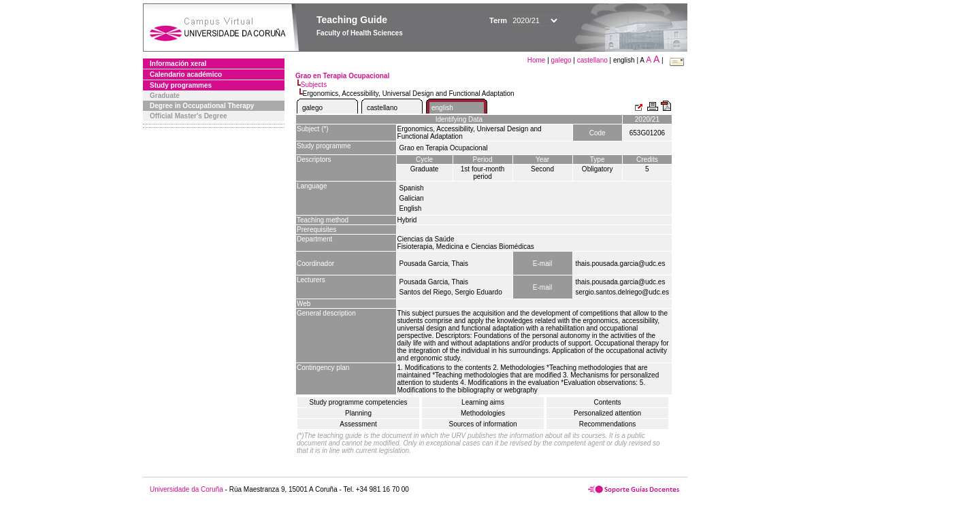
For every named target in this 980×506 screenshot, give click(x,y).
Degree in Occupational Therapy (202, 106)
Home (537, 60)
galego (561, 60)
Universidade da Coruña (186, 489)
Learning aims (483, 402)
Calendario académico (186, 74)
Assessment (358, 424)
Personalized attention (607, 413)
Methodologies (483, 413)
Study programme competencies (359, 402)
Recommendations (607, 424)
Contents (607, 402)
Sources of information (483, 424)
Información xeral (178, 64)
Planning (358, 413)
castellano (592, 60)
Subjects (314, 85)
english (442, 108)
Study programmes (181, 85)
